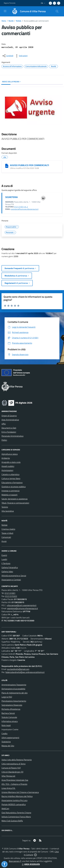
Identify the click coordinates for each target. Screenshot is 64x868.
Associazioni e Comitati (11, 580)
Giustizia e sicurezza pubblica (14, 487)
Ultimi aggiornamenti (10, 738)
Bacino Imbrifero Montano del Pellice (17, 796)
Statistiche (6, 742)
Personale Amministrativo (12, 436)
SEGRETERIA (11, 197)
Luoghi (4, 559)
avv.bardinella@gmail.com (18, 669)
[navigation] (5, 11)
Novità (11, 21)
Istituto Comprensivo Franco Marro (16, 817)
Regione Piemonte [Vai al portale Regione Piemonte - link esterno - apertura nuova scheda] (10, 3)
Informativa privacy (10, 721)
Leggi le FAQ (7, 697)
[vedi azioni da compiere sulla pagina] (21, 56)
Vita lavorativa (8, 511)
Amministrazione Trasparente (14, 685)
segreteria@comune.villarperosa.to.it (25, 209)
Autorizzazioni (7, 470)
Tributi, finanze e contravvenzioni (15, 503)
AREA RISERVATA (31, 864)
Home (4, 21)
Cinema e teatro (8, 529)
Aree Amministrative (10, 420)
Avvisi (4, 541)
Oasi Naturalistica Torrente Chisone (16, 813)
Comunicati (6, 537)
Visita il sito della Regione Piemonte (17, 760)
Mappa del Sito (8, 746)
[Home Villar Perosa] (28, 11)
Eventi (4, 555)
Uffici (4, 424)
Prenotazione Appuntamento (14, 701)
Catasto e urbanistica (10, 474)
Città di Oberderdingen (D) (12, 772)
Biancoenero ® (15, 861)
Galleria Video (7, 572)
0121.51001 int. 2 (21, 207)
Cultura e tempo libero (11, 478)
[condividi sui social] (8, 56)
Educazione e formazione (12, 483)
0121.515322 (11, 596)
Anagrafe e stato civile (11, 462)
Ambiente (6, 458)
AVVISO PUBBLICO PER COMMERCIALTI (30, 165)
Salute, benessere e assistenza (15, 499)
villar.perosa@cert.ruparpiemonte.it (22, 605)
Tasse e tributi (7, 533)
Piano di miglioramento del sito (15, 693)
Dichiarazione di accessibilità (13, 689)
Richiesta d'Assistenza (11, 709)
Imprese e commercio (10, 491)
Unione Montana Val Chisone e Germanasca (20, 792)
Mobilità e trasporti (9, 495)
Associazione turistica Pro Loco (14, 800)
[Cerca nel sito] (57, 11)
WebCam (5, 808)
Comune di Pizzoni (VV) (11, 768)
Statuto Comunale (9, 717)
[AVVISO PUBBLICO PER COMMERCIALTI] (7, 166)
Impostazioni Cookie (10, 729)
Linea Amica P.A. (8, 788)
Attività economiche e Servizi (14, 576)
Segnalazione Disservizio (12, 705)
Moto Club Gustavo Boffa (12, 821)
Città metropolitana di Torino (13, 764)
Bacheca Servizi (8, 713)
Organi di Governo (9, 416)
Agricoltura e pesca (10, 454)
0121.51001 (10, 593)
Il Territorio (6, 563)
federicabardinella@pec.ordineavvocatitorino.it (25, 672)
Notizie (19, 21)
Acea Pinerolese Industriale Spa (15, 780)
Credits (4, 733)
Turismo (5, 507)
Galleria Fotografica (10, 567)
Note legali (6, 725)
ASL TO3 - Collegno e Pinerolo (14, 784)
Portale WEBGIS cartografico (14, 804)
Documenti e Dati (9, 428)
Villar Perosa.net (8, 776)
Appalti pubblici (8, 466)
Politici (4, 440)
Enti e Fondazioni (9, 432)
